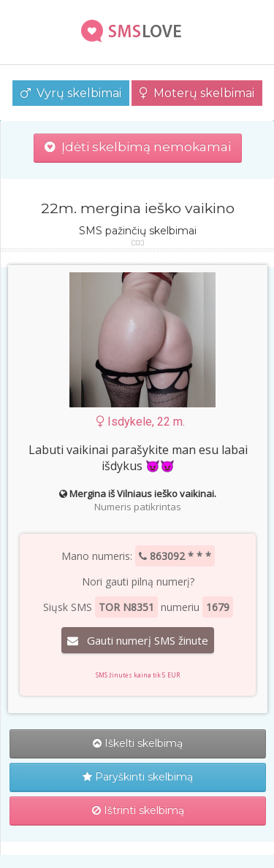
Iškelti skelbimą (138, 743)
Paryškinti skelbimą (138, 777)
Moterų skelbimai (197, 93)
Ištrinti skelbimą (138, 810)
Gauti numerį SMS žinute (138, 640)
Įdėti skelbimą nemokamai (138, 147)
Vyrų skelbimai (71, 93)
